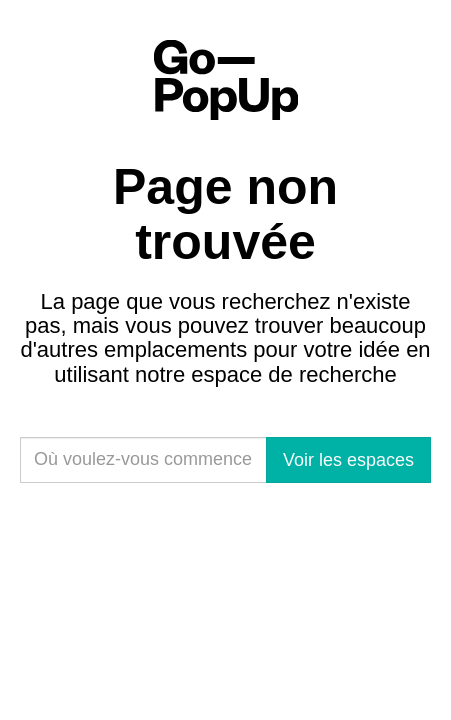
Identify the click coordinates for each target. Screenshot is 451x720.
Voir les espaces (348, 460)
